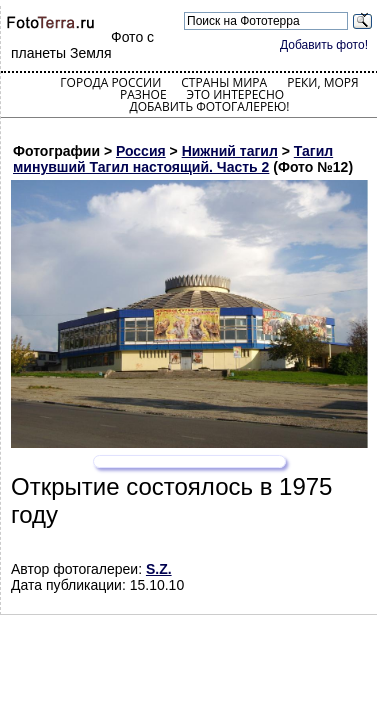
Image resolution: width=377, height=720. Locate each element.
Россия (141, 151)
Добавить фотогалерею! (209, 106)
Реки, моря (322, 82)
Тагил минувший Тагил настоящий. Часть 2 (173, 159)
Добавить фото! (324, 45)
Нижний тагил (230, 151)
